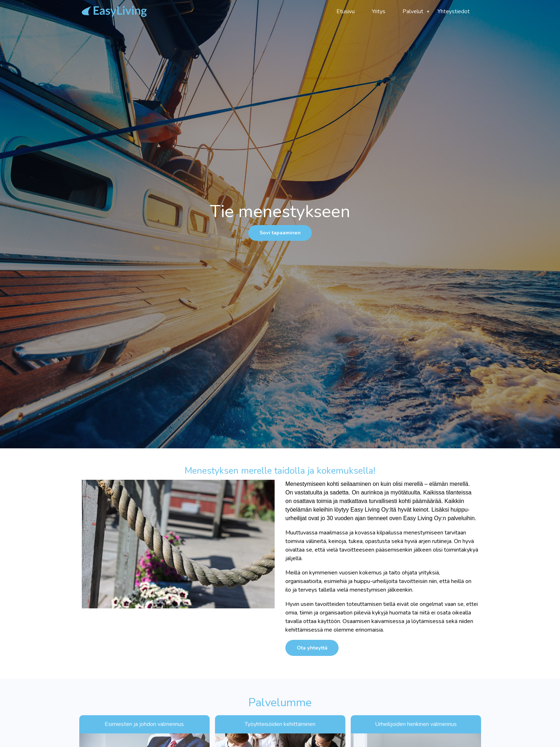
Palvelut (411, 14)
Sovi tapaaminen (280, 233)
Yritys (379, 11)
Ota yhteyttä (312, 648)
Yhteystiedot (454, 11)
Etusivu (346, 11)
